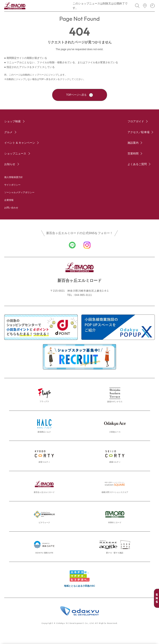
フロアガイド (136, 121)
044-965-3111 (83, 295)
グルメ (8, 132)
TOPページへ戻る (76, 95)
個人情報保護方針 (14, 177)
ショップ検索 (12, 121)
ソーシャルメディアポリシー (19, 192)
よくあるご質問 (137, 164)
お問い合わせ (11, 208)
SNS (157, 598)
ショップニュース (15, 154)
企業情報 (9, 200)
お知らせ (10, 164)
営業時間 (133, 154)
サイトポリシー (12, 185)
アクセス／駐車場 (139, 132)
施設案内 (133, 143)
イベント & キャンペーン (20, 143)
